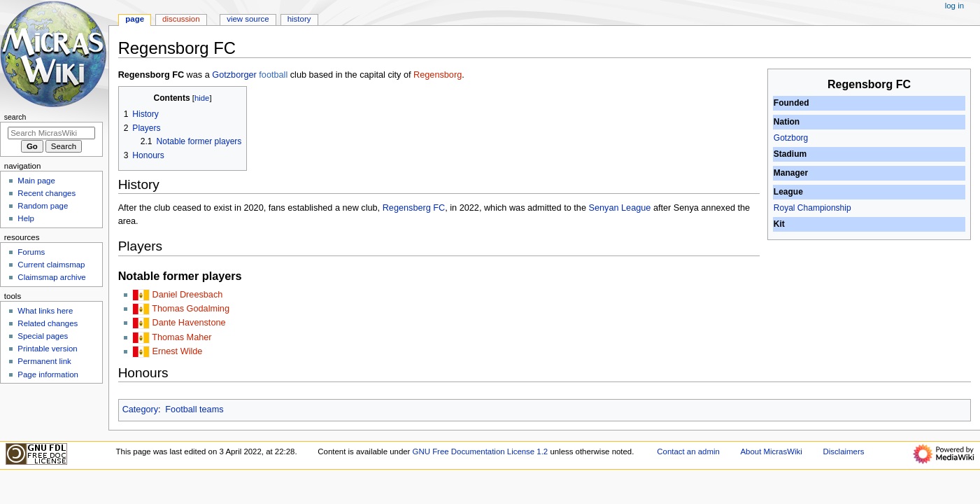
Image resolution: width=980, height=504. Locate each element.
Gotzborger (234, 75)
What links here (45, 311)
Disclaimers (843, 451)
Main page (36, 181)
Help (26, 218)
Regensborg (438, 75)
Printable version (47, 349)
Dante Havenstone (189, 323)
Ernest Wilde (177, 351)
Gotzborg (791, 138)
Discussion (181, 19)
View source (248, 19)
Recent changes (47, 193)
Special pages (43, 336)
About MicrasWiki (772, 451)
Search (15, 117)
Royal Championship (812, 208)
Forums (31, 252)
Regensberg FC (414, 208)
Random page (43, 206)
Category (140, 409)
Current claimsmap (51, 265)
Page (135, 19)
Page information (48, 374)
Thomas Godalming (191, 309)
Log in (954, 6)
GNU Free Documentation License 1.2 (481, 451)
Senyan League (619, 208)
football (273, 75)
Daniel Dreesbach (187, 295)
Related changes (48, 323)
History (299, 19)
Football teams (194, 409)
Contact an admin (688, 451)
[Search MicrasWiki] (51, 133)
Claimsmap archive (51, 277)
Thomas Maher (182, 337)
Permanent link (44, 361)
